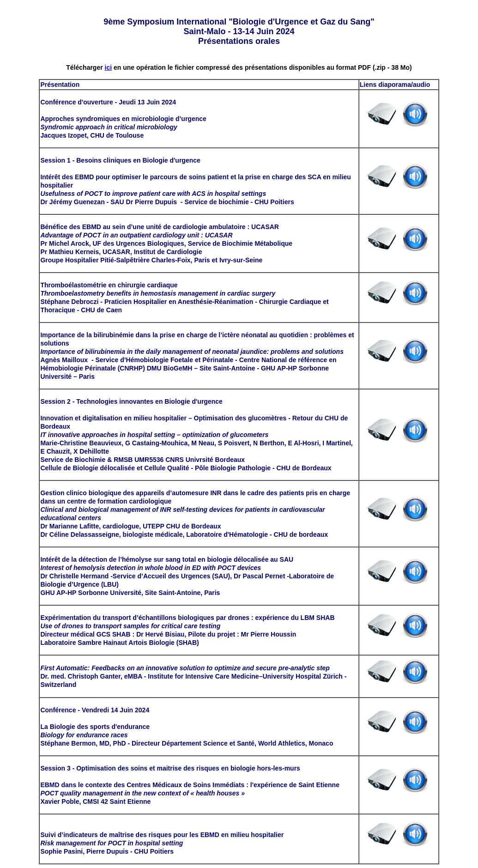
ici (109, 67)
